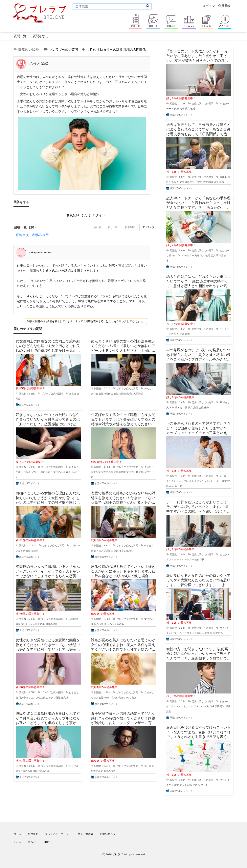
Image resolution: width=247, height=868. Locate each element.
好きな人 (99, 551)
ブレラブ (118, 854)
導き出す (180, 408)
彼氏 (193, 109)
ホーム (17, 834)
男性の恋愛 (97, 771)
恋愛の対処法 (111, 551)
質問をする (41, 36)
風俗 (222, 182)
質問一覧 (20, 36)
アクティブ (148, 228)
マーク (223, 780)
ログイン (209, 6)
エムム (32, 842)
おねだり (224, 251)
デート (170, 109)
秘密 (195, 785)
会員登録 (224, 6)
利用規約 (33, 834)
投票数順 (129, 228)
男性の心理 (110, 624)
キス (191, 481)
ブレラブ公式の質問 (64, 50)
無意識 (65, 698)
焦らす (178, 486)
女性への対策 (113, 50)
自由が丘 (48, 842)
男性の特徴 (52, 624)
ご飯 (169, 256)
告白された (47, 472)
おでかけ (224, 555)
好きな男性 (55, 698)
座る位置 (99, 624)
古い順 (96, 228)
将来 (172, 408)
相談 (211, 182)
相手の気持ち (126, 551)
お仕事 (223, 177)
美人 (129, 698)
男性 (228, 706)
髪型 (169, 712)
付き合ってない (32, 472)
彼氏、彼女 (196, 182)
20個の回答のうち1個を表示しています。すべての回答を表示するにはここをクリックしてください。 (86, 322)
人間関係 (74, 619)
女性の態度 (42, 698)
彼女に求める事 (24, 771)
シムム (17, 842)
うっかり (224, 104)
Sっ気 (223, 476)
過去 (216, 182)
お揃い (74, 546)
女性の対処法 (106, 394)
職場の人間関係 (135, 50)
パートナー (188, 256)
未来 (207, 408)
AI (221, 402)
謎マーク (203, 785)
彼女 (187, 109)
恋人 (213, 256)
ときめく (224, 701)
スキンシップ (202, 481)
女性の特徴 (120, 394)
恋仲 (196, 408)
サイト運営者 (85, 834)
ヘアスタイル (187, 633)
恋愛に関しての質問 (203, 104)
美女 (134, 698)
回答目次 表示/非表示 (32, 235)
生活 (182, 334)
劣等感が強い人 (24, 624)
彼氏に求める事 (41, 771)
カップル (74, 766)
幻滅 (212, 706)
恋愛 (205, 182)
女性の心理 (59, 472)
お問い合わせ (108, 834)
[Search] (148, 6)
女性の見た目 (119, 698)
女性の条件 (105, 698)
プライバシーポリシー (58, 834)
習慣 (187, 334)
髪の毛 (219, 633)
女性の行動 (95, 50)
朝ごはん (174, 334)
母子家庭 (149, 766)
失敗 (182, 109)
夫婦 (176, 109)
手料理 (220, 256)
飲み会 (120, 624)
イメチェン (172, 706)
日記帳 (189, 785)
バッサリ (174, 633)
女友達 (73, 394)
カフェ (170, 559)
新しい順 (112, 228)
